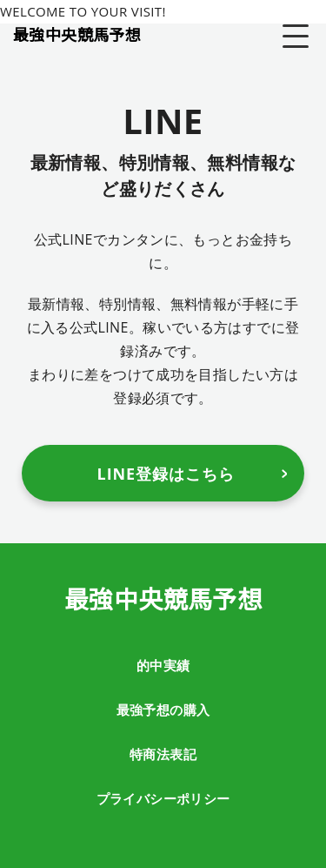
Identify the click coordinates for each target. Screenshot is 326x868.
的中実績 (163, 665)
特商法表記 (163, 754)
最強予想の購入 (163, 710)
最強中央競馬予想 (77, 34)
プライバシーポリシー (163, 798)
